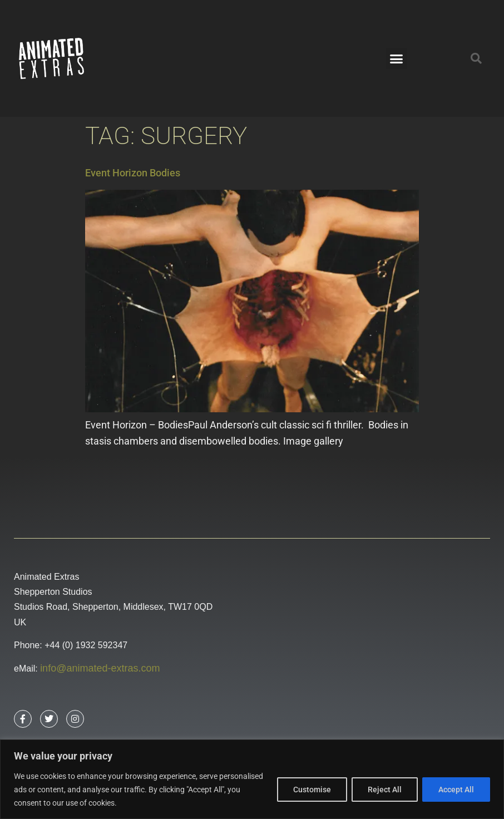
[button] (397, 58)
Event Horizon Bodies (133, 173)
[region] (252, 779)
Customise (312, 790)
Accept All (456, 790)
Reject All (385, 790)
